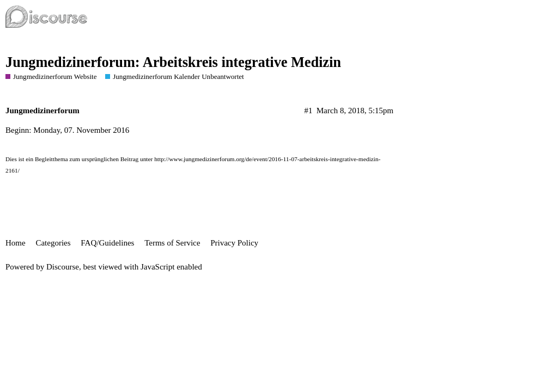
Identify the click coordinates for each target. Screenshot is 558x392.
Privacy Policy (234, 243)
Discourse (63, 267)
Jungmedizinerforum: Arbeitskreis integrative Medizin (173, 62)
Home (16, 243)
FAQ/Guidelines (107, 243)
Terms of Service (172, 243)
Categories (53, 243)
